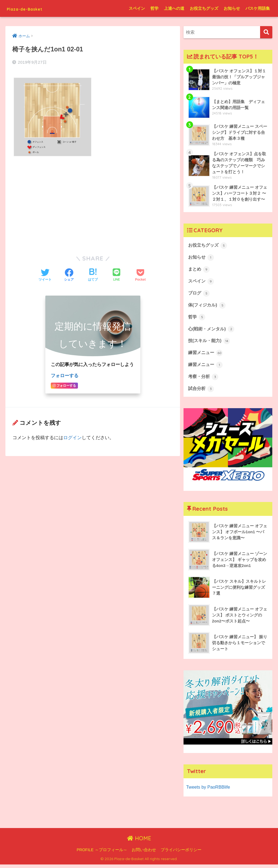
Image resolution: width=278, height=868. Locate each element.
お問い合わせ (144, 853)
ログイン (72, 437)
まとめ (199, 271)
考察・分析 (204, 380)
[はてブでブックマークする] (93, 275)
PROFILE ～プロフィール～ (102, 853)
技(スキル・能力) (210, 343)
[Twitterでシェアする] (45, 275)
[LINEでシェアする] (116, 275)
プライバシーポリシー (181, 853)
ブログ (199, 295)
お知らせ (232, 8)
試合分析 (202, 392)
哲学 (154, 8)
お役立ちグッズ (204, 8)
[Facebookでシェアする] (69, 275)
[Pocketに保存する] (140, 275)
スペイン (137, 8)
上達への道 (174, 8)
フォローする (65, 375)
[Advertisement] (93, 202)
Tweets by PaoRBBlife (209, 791)
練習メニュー (206, 356)
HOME (139, 842)
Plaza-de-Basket (34, 8)
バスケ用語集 (258, 8)
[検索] (266, 32)
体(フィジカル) (208, 307)
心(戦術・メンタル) (212, 331)
